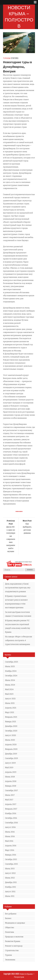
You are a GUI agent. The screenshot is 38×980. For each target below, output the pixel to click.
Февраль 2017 (11, 809)
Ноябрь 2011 (10, 887)
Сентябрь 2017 (11, 791)
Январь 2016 (11, 855)
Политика (10, 932)
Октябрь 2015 (11, 859)
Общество (10, 928)
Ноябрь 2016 (11, 813)
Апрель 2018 (11, 781)
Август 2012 (10, 873)
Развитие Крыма (13, 941)
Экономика (10, 960)
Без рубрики (11, 914)
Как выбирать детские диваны (27, 527)
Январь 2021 (11, 722)
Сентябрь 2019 (12, 758)
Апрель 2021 (11, 708)
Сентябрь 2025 (12, 662)
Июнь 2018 (10, 777)
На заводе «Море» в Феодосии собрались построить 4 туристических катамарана (19, 640)
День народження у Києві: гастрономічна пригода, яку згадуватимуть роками (18, 588)
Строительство (12, 950)
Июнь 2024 (10, 685)
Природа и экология (14, 937)
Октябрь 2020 (11, 731)
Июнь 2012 (10, 878)
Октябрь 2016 (11, 818)
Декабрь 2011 (11, 882)
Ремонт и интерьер (14, 946)
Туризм (7, 58)
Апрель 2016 (11, 846)
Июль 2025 (10, 666)
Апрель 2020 (11, 745)
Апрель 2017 (11, 804)
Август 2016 (10, 827)
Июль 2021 (10, 703)
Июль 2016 (10, 832)
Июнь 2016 (10, 836)
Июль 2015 (10, 869)
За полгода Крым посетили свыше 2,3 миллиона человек (18, 614)
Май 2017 (9, 800)
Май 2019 (9, 768)
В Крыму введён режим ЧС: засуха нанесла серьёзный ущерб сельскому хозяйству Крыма (18, 626)
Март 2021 (10, 712)
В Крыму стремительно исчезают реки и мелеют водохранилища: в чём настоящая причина (16, 602)
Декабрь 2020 (11, 726)
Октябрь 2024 (11, 676)
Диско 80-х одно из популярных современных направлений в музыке (11, 536)
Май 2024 (9, 689)
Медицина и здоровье (15, 923)
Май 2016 (9, 841)
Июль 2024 (10, 680)
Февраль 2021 (11, 717)
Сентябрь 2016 (11, 823)
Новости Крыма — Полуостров (19, 17)
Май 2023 (9, 694)
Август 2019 (10, 763)
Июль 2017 (10, 795)
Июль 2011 (10, 896)
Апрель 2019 (11, 772)
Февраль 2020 (11, 749)
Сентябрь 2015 (11, 864)
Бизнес (8, 918)
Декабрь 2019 (11, 754)
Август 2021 (10, 699)
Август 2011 (10, 892)
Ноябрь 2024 (11, 671)
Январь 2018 (11, 786)
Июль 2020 (10, 740)
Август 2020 (10, 735)
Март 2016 (10, 850)
